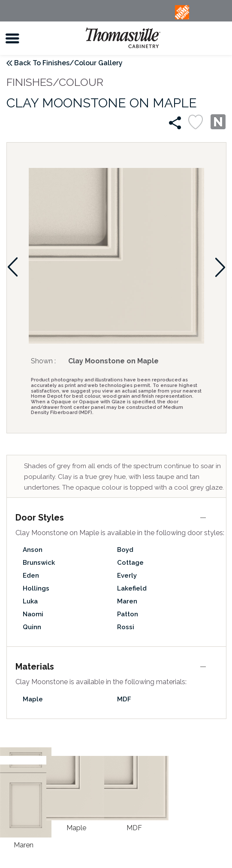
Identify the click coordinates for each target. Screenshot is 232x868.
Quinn (32, 627)
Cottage (130, 563)
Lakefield (132, 588)
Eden (31, 576)
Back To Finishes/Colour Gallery (68, 63)
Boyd (125, 550)
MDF (124, 699)
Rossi (126, 627)
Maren (127, 601)
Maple (33, 699)
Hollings (36, 588)
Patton (128, 614)
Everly (127, 576)
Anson (33, 550)
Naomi (33, 614)
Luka (30, 601)
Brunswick (39, 563)
